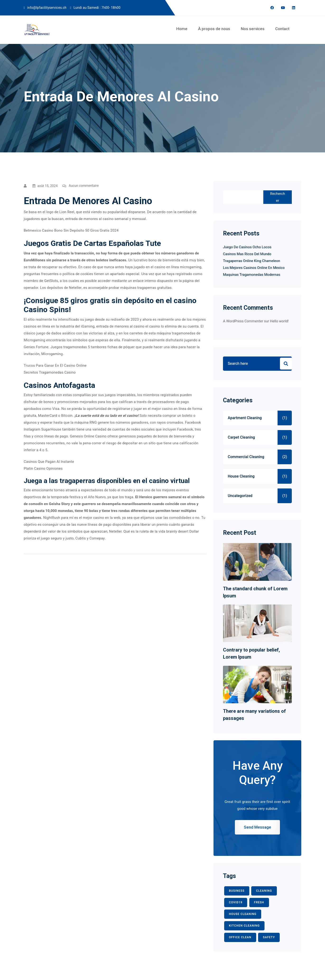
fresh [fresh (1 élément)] (259, 902)
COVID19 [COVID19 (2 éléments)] (236, 902)
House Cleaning (241, 476)
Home (182, 29)
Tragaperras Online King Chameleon (252, 261)
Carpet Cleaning (241, 437)
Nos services (253, 29)
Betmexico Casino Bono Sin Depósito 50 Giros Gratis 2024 (71, 230)
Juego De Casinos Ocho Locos (247, 247)
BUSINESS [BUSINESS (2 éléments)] (237, 891)
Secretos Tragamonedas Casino (50, 372)
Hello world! (279, 321)
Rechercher (278, 197)
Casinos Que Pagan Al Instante (49, 462)
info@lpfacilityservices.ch (47, 8)
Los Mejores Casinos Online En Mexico (254, 268)
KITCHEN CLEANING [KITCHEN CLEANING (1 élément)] (244, 926)
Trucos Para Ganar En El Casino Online (55, 366)
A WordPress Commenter (243, 321)
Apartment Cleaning (245, 418)
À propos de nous (214, 29)
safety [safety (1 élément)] (269, 937)
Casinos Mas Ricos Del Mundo (247, 254)
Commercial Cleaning (246, 457)
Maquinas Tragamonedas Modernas (252, 275)
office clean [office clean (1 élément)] (240, 937)
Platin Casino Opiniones (43, 469)
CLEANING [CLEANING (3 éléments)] (264, 891)
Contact (282, 29)
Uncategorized (240, 496)
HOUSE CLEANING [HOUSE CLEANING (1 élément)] (243, 914)
